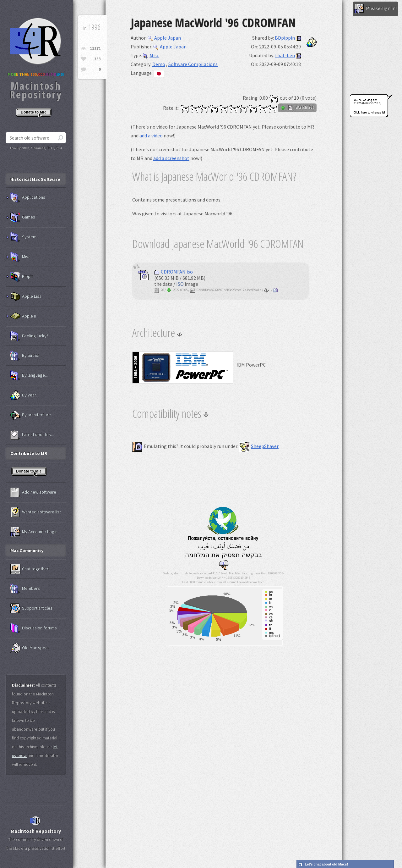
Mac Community (27, 550)
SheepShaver (259, 446)
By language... (29, 375)
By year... (24, 395)
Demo (159, 64)
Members (25, 589)
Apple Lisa (26, 296)
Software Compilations (193, 64)
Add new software (33, 492)
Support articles (31, 608)
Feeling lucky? (29, 336)
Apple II (23, 316)
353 (98, 59)
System (23, 237)
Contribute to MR (29, 453)
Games (23, 217)
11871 (95, 49)
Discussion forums (34, 628)
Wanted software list (36, 512)
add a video (151, 135)
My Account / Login (34, 532)
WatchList (297, 108)
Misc (151, 55)
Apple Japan (164, 38)
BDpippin (285, 38)
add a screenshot (171, 158)
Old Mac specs (30, 648)
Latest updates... (32, 435)
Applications (28, 197)
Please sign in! (375, 9)
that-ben (285, 55)
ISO (180, 284)
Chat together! (30, 569)
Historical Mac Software (35, 179)
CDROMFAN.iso (174, 272)
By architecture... (32, 415)
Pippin (22, 277)
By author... (26, 356)
